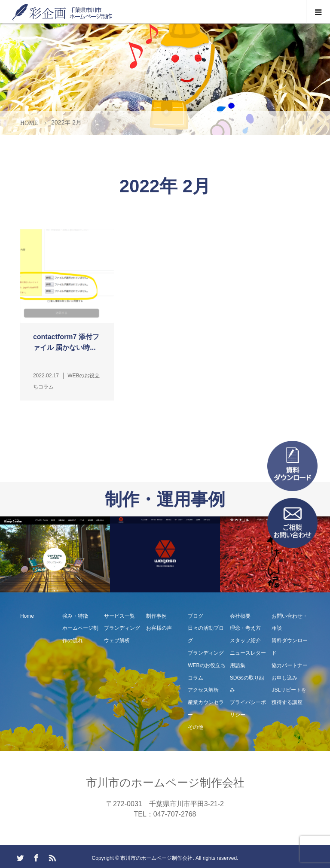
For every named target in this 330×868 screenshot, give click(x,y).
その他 (196, 727)
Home (27, 616)
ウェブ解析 (117, 640)
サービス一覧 (119, 616)
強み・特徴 (75, 616)
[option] (55, 554)
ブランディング (122, 628)
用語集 (238, 665)
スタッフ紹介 (245, 640)
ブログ (196, 616)
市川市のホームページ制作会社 (165, 783)
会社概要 (240, 616)
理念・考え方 (245, 628)
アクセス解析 (203, 690)
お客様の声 (159, 628)
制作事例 (156, 616)
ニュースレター (248, 653)
